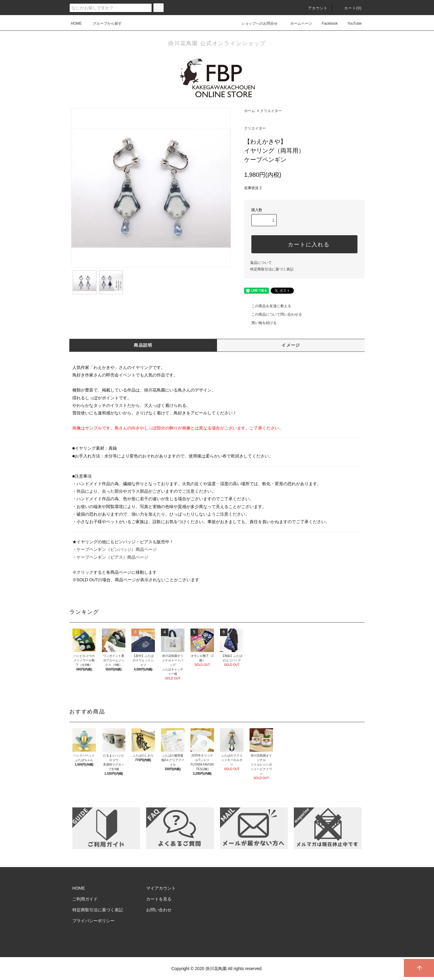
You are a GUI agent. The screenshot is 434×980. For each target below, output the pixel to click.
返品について (261, 263)
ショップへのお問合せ (256, 23)
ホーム (250, 111)
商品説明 (143, 345)
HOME (76, 23)
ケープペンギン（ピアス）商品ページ (112, 557)
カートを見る (159, 899)
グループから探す (104, 23)
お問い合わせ (159, 910)
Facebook (326, 23)
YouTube (351, 23)
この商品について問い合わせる (273, 314)
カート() (349, 8)
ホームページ (297, 23)
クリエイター (271, 111)
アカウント (314, 8)
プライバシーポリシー (93, 921)
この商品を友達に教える (268, 306)
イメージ (291, 345)
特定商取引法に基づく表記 (272, 269)
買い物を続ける (260, 323)
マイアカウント (161, 888)
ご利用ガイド (85, 899)
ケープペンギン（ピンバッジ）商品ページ (117, 549)
